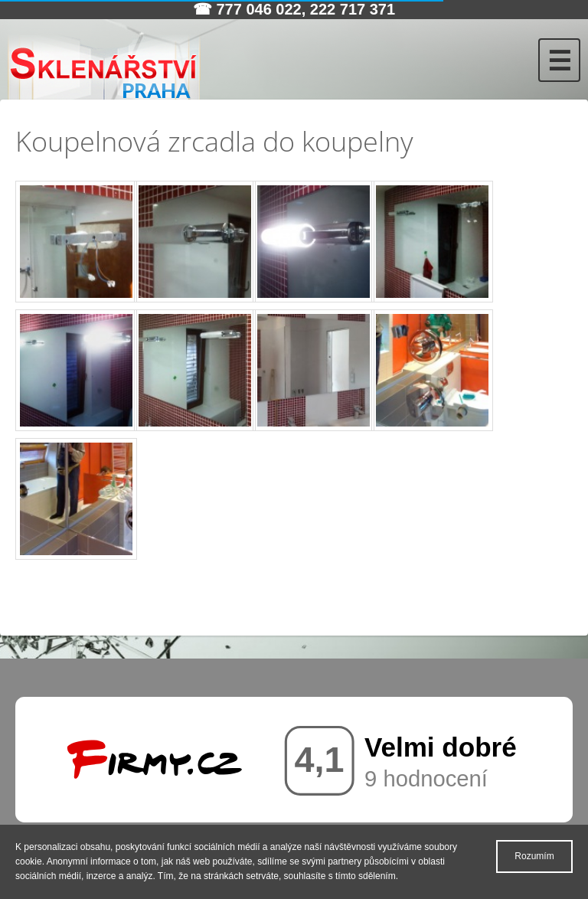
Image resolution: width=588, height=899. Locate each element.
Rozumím (534, 856)
